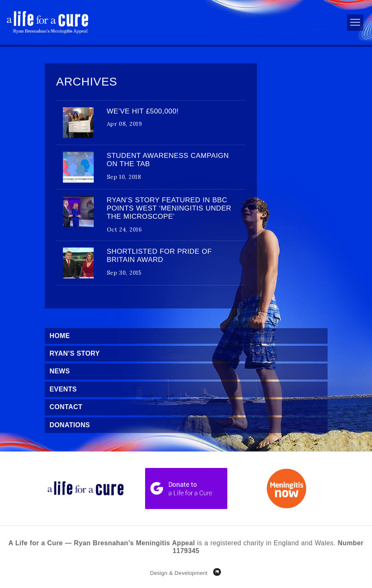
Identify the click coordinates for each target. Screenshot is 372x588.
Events (63, 389)
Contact (66, 407)
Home (60, 336)
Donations (70, 425)
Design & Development (179, 573)
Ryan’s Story (75, 353)
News (60, 371)
